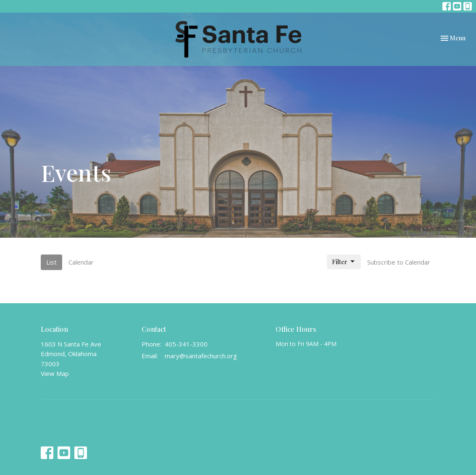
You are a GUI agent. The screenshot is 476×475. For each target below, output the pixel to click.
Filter (344, 262)
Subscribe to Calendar (399, 262)
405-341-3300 (186, 344)
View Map (55, 373)
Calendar (81, 262)
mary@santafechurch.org (201, 356)
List (51, 262)
